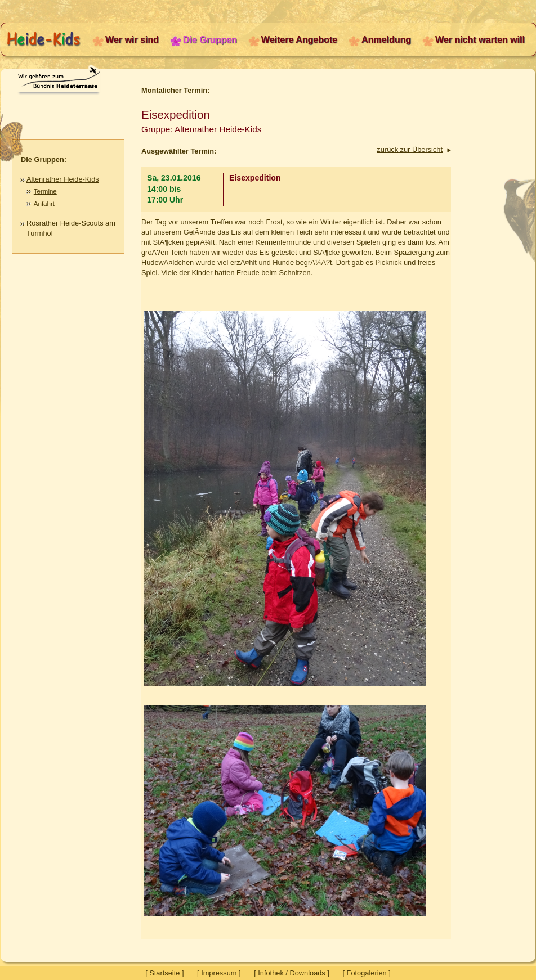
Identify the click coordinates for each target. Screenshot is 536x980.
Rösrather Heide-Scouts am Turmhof (71, 228)
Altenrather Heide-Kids (63, 179)
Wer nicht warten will (480, 40)
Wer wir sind (132, 40)
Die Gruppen (210, 40)
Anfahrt (44, 204)
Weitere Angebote (299, 40)
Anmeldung (386, 40)
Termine (45, 191)
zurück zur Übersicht (410, 149)
